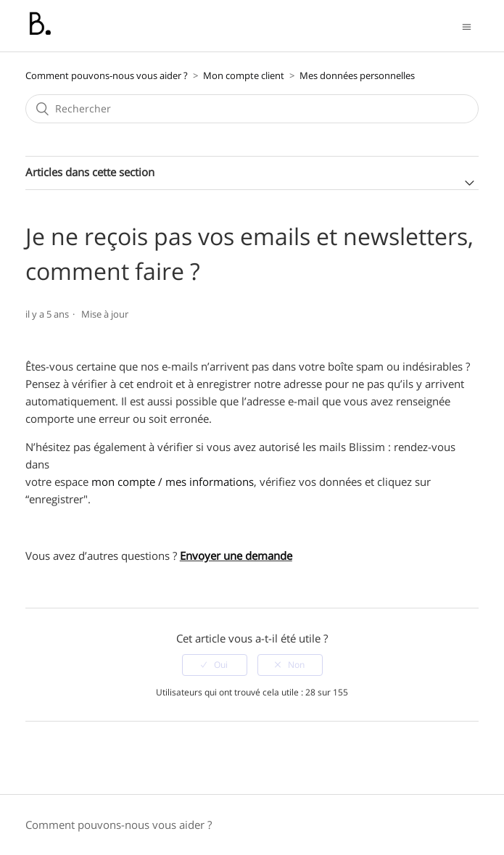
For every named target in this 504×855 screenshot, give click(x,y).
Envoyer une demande (236, 555)
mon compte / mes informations (173, 482)
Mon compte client (244, 75)
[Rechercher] (252, 109)
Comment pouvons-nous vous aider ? (107, 75)
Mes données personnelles (357, 75)
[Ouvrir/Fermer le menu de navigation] (467, 26)
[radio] (215, 665)
